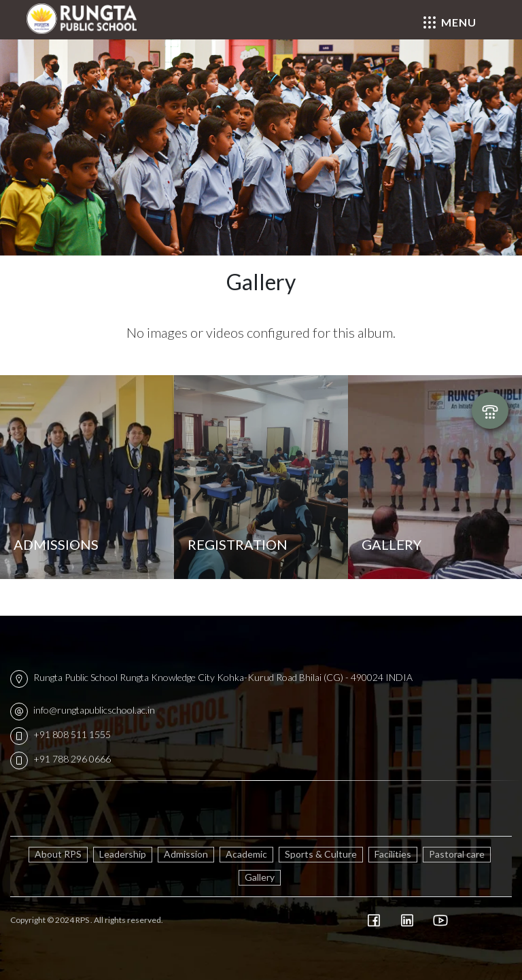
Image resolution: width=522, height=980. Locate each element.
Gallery (391, 544)
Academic (246, 854)
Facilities (393, 854)
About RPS (58, 854)
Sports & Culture (321, 854)
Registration (238, 544)
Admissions (56, 544)
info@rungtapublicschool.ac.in (83, 710)
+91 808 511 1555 (60, 734)
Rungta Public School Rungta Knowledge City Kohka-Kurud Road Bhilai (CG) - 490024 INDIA (211, 677)
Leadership (123, 854)
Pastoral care (457, 854)
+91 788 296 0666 (60, 759)
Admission (186, 854)
